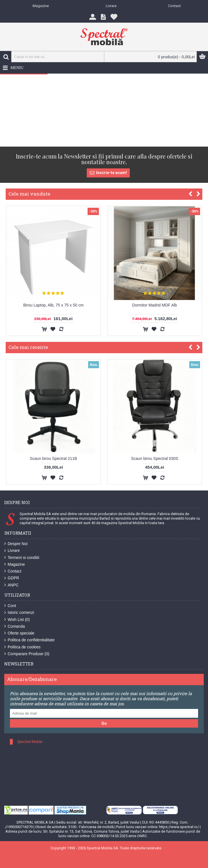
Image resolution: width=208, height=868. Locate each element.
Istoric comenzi (19, 613)
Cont (10, 606)
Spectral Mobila (29, 742)
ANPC (11, 585)
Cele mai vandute (29, 194)
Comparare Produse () (27, 654)
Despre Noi (16, 544)
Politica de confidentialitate (29, 640)
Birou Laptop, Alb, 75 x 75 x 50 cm (53, 305)
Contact (13, 571)
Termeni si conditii (22, 558)
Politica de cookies (22, 647)
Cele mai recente (28, 347)
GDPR (12, 578)
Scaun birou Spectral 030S (155, 458)
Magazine (15, 564)
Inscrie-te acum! (108, 173)
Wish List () (17, 620)
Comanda (15, 626)
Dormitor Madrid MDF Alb (155, 305)
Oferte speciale (19, 633)
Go (104, 723)
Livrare (12, 551)
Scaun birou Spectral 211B (53, 458)
